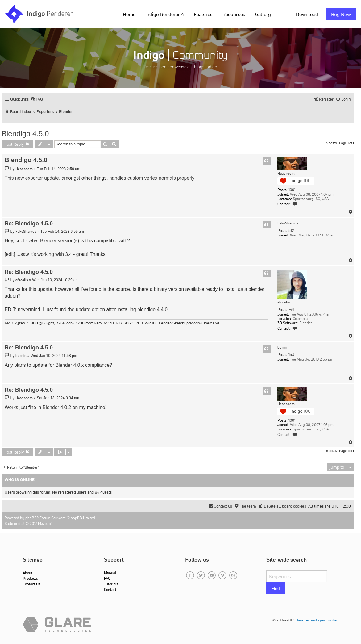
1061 (292, 190)
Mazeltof (45, 523)
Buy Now (341, 14)
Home (129, 14)
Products (30, 578)
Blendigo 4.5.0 (25, 134)
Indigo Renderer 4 (165, 14)
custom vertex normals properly (161, 178)
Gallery (263, 14)
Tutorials (111, 584)
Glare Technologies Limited (317, 620)
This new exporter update (32, 178)
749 (291, 310)
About (28, 573)
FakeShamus (288, 223)
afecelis (284, 302)
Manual (110, 573)
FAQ (107, 578)
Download (307, 14)
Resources (234, 14)
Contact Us (32, 584)
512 (291, 231)
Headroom (286, 174)
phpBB (31, 518)
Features (203, 14)
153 (291, 355)
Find (276, 588)
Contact (110, 590)
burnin (283, 347)
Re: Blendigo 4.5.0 (29, 224)
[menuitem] (37, 99)
